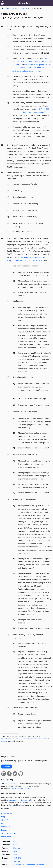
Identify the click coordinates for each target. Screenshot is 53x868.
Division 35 (24, 8)
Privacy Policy (7, 837)
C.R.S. (16, 845)
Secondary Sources (9, 833)
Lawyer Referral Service (20, 789)
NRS (15, 851)
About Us (5, 820)
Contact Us (5, 827)
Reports (4, 830)
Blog (3, 817)
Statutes (17, 848)
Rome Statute (19, 865)
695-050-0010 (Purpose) (34, 65)
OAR (7, 8)
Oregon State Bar (11, 784)
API (3, 823)
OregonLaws (25, 3)
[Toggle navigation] (49, 3)
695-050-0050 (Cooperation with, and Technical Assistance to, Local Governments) (32, 68)
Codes (16, 841)
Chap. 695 (14, 8)
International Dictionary (34, 865)
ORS (19, 858)
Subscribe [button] (6, 767)
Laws (15, 855)
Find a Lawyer (7, 813)
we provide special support (19, 800)
